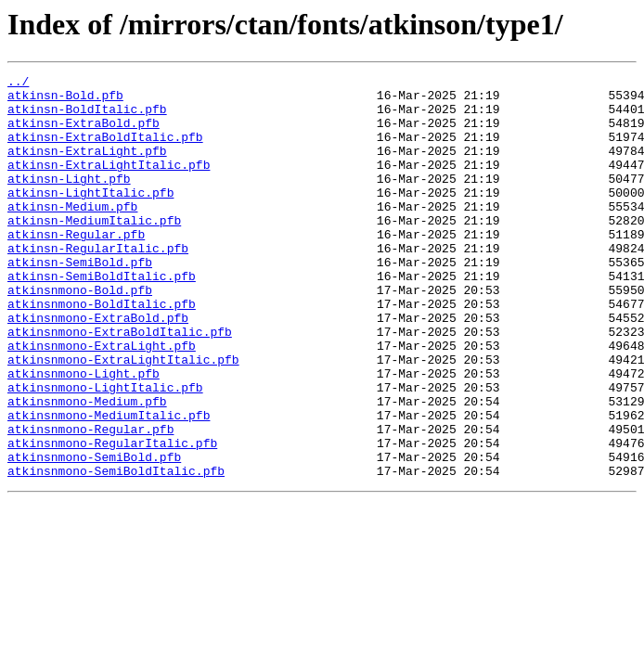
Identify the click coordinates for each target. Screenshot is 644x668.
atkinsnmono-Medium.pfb (87, 468)
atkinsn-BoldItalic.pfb (87, 117)
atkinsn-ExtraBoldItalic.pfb (105, 150)
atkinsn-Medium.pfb (72, 234)
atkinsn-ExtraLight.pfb (87, 167)
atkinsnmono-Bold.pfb (80, 334)
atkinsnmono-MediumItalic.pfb (109, 484)
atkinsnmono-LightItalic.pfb (105, 451)
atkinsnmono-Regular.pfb (90, 501)
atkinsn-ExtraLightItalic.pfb (109, 184)
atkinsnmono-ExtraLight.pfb (102, 401)
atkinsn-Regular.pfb (76, 267)
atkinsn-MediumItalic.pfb (94, 250)
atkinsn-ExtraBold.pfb (84, 134)
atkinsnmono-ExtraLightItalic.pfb (123, 417)
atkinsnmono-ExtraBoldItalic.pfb (120, 384)
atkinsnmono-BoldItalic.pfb (102, 351)
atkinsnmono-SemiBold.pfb (94, 534)
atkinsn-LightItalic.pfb (90, 217)
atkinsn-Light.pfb (69, 200)
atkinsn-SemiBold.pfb (80, 301)
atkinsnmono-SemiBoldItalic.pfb (116, 551)
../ (18, 83)
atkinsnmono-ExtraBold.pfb (98, 367)
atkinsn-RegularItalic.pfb (98, 284)
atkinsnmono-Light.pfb (84, 434)
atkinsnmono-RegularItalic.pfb (112, 518)
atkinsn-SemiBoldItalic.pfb (102, 317)
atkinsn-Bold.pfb (65, 100)
